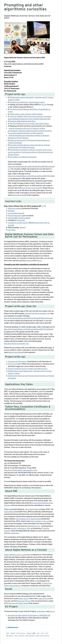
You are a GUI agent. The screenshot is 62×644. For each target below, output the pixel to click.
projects (13, 528)
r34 (47, 633)
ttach (13, 633)
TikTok (44, 105)
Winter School (24, 599)
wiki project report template (32, 188)
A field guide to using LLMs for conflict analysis (26, 114)
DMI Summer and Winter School (17, 603)
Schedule (11, 211)
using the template (20, 195)
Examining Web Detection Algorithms (23, 121)
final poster (21, 220)
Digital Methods (10, 512)
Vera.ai (52, 611)
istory (29, 633)
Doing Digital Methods (33, 509)
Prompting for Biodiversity (17, 361)
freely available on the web (40, 521)
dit (8, 633)
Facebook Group (43, 599)
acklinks (10, 636)
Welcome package (14, 208)
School (39, 260)
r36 (38, 633)
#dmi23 (23, 227)
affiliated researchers (12, 533)
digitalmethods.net (33, 526)
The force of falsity (14, 364)
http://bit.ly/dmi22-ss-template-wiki (37, 313)
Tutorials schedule (24, 218)
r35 (42, 633)
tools (28, 528)
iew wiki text (19, 636)
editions (29, 260)
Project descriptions (15, 216)
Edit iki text (30, 636)
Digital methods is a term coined (15, 555)
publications (21, 528)
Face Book (12, 230)
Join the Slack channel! (16, 213)
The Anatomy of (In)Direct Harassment (23, 157)
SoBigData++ (41, 611)
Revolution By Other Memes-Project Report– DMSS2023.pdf (29, 615)
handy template (29, 428)
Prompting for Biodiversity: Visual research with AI (27, 102)
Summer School (24, 601)
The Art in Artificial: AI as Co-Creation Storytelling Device (29, 124)
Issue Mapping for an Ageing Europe (28, 519)
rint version (21, 633)
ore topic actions (42, 636)
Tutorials (11, 218)
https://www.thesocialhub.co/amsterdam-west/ (21, 470)
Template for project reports (18, 223)
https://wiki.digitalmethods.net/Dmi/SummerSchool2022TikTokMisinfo (29, 329)
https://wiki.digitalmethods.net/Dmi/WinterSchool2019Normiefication (28, 318)
